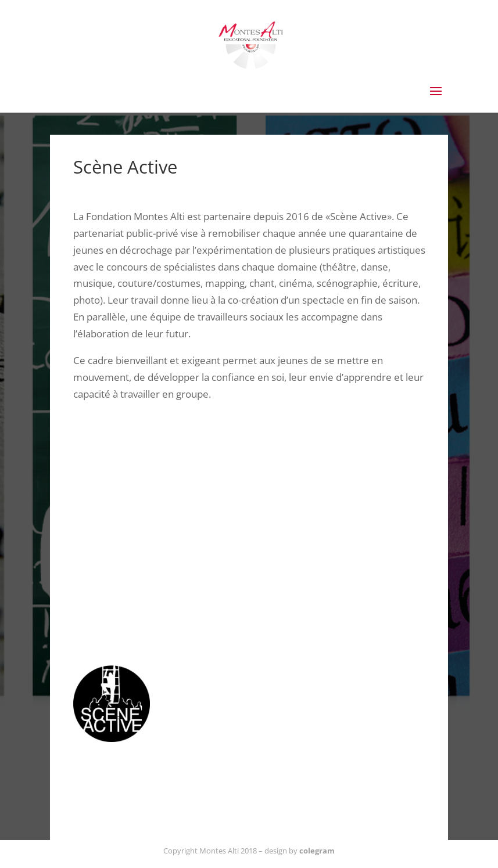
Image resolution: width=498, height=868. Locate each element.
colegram (317, 851)
